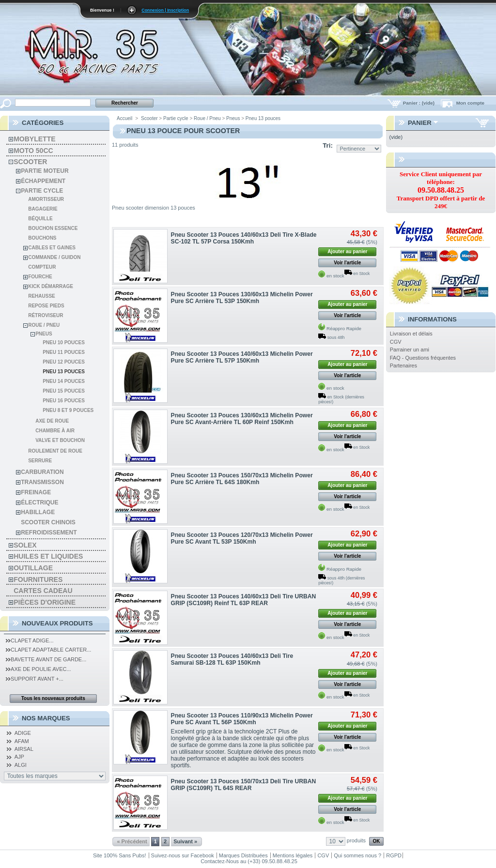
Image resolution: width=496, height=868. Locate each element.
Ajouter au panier (347, 251)
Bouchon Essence (53, 228)
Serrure (40, 461)
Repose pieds (46, 306)
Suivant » (185, 841)
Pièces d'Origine (45, 602)
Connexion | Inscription (165, 10)
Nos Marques (46, 718)
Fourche (40, 277)
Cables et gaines (52, 248)
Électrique (39, 503)
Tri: (328, 145)
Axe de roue (52, 421)
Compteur (42, 267)
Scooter (30, 162)
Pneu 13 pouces (64, 372)
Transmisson (42, 482)
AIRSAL (24, 749)
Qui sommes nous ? (357, 855)
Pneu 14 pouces (64, 381)
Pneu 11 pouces (64, 352)
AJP (19, 757)
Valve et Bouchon (60, 440)
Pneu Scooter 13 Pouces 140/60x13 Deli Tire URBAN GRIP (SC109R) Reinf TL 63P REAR (244, 600)
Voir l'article (347, 263)
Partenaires (403, 365)
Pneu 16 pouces (64, 401)
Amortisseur (46, 199)
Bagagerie (43, 209)
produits (356, 840)
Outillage (33, 568)
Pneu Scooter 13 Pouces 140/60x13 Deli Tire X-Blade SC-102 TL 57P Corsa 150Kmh (244, 238)
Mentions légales (293, 855)
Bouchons (42, 238)
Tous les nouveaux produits (53, 698)
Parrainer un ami (410, 350)
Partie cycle (42, 191)
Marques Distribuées (243, 855)
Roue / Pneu (44, 325)
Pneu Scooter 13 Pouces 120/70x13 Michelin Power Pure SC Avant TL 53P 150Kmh (242, 538)
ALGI (21, 765)
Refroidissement (49, 533)
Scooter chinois (48, 522)
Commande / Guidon (54, 257)
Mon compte (470, 103)
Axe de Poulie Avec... (39, 669)
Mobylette (34, 139)
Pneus (44, 334)
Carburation (42, 472)
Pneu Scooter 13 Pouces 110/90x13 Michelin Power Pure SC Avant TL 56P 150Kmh (242, 719)
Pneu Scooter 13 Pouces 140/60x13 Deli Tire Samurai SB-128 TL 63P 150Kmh (232, 659)
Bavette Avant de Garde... (46, 659)
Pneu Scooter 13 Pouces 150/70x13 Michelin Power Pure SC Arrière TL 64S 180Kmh (242, 479)
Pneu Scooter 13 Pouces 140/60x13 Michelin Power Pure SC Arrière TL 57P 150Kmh (242, 357)
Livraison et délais (411, 334)
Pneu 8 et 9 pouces (68, 410)
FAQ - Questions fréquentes (423, 358)
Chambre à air (55, 431)
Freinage (36, 492)
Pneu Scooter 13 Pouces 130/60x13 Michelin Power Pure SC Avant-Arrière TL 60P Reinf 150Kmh (242, 419)
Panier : (419, 103)
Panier (420, 123)
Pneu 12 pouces (64, 362)
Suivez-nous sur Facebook (183, 855)
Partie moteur (45, 171)
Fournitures (38, 579)
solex (25, 545)
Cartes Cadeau (43, 591)
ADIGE (23, 733)
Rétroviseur (46, 315)
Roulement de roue (55, 451)
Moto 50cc (33, 151)
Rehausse (42, 296)
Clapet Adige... (30, 640)
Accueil (124, 118)
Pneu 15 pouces (64, 391)
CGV (396, 342)
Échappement (43, 181)
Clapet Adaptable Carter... (48, 650)
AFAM (22, 741)
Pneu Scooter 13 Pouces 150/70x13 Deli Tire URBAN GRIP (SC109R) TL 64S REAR (244, 785)
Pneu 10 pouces (64, 343)
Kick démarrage (51, 286)
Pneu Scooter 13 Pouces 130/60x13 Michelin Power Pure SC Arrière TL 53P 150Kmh (242, 298)
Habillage (38, 512)
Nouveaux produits (57, 623)
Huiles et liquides (48, 556)
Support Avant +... (35, 679)
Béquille (40, 219)
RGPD (394, 855)
